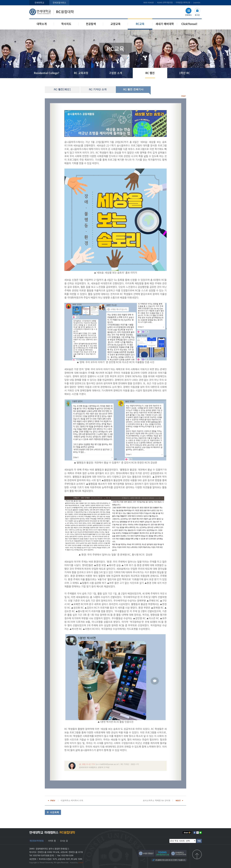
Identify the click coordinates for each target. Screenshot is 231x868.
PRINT (183, 96)
